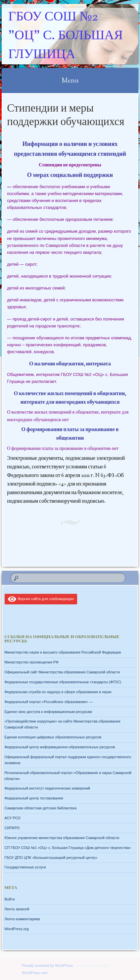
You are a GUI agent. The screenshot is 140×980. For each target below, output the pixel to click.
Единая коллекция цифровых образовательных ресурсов (53, 737)
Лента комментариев (22, 919)
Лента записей (17, 909)
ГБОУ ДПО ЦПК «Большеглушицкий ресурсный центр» (51, 858)
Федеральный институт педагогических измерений (47, 788)
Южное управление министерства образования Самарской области (62, 838)
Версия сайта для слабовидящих (41, 599)
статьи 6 (97, 467)
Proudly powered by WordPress (47, 965)
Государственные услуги (25, 867)
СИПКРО (12, 828)
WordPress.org (17, 929)
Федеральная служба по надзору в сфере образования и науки (58, 692)
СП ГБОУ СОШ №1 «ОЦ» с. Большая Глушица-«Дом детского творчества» (68, 848)
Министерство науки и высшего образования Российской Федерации (63, 652)
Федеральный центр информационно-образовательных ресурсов (60, 747)
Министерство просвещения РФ (32, 662)
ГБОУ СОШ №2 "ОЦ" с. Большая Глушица (66, 36)
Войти (10, 899)
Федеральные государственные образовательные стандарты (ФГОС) (63, 682)
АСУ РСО (13, 818)
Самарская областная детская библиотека (41, 808)
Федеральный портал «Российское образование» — (49, 702)
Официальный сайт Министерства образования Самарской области (62, 672)
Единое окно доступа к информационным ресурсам (48, 712)
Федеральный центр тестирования (34, 798)
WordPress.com (35, 973)
